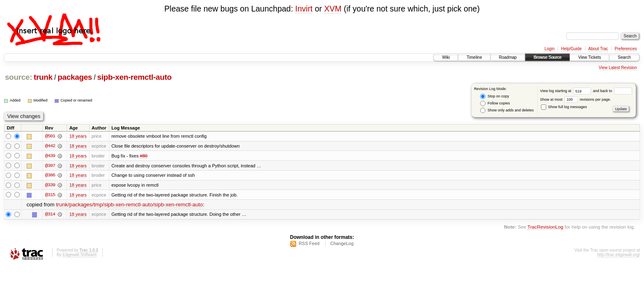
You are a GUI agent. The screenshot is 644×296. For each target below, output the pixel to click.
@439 (50, 156)
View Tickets (590, 57)
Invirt (304, 9)
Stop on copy (494, 96)
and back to (613, 91)
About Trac (598, 49)
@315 (50, 195)
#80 (144, 156)
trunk (43, 77)
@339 (50, 185)
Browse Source (547, 57)
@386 (50, 176)
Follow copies (495, 103)
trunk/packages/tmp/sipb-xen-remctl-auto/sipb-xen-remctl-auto (129, 205)
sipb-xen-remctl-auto (135, 77)
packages (75, 77)
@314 (50, 215)
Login (550, 49)
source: (18, 77)
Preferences (626, 49)
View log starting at (567, 91)
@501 (50, 136)
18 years (78, 136)
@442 (50, 146)
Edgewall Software (79, 256)
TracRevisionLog (545, 228)
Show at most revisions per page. (576, 99)
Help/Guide (571, 49)
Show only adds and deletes (507, 110)
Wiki (446, 57)
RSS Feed (309, 244)
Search (624, 57)
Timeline (474, 57)
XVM (333, 9)
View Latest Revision (618, 68)
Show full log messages (564, 107)
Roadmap (508, 57)
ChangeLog (342, 244)
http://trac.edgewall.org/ (619, 256)
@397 (50, 166)
